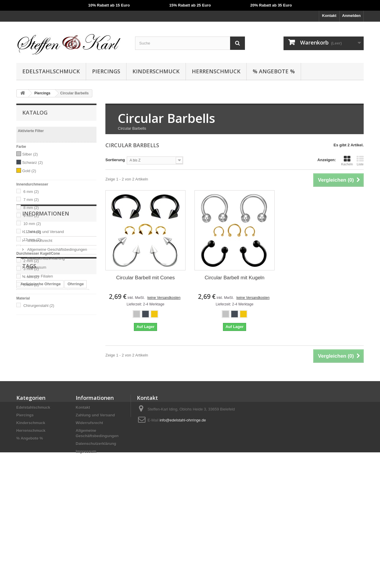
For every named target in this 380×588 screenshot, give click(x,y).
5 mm (31, 285)
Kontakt (329, 16)
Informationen (46, 333)
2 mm (31, 261)
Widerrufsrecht (39, 358)
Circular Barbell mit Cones (145, 278)
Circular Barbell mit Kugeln (234, 278)
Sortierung (115, 160)
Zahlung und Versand (45, 349)
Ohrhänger (29, 451)
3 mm (31, 269)
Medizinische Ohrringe (40, 434)
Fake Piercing (58, 451)
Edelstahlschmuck (51, 71)
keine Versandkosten (164, 298)
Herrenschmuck (216, 71)
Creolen (79, 442)
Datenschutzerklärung (45, 375)
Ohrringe (76, 434)
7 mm (31, 200)
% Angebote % (274, 71)
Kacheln (347, 161)
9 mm (31, 216)
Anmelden (351, 16)
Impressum (36, 384)
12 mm (32, 240)
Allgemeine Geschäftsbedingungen (57, 366)
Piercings (106, 71)
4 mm (31, 277)
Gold (29, 171)
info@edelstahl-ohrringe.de (183, 519)
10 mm (32, 224)
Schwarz (33, 163)
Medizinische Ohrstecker (42, 442)
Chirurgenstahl (39, 306)
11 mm (32, 232)
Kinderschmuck (156, 71)
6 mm (31, 192)
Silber (30, 154)
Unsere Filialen (39, 393)
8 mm (31, 208)
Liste (360, 161)
